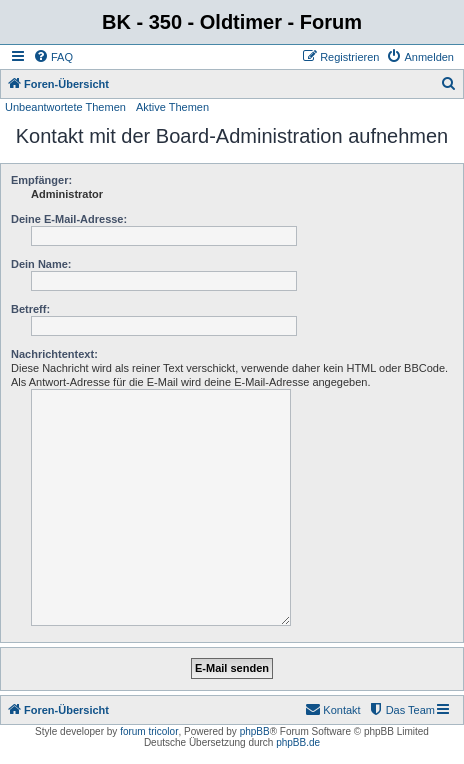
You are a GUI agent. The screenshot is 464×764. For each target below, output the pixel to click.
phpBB (255, 731)
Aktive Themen (172, 107)
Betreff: (30, 309)
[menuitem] (53, 57)
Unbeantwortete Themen (65, 107)
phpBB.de (298, 742)
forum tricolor (149, 731)
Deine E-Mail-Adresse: (69, 219)
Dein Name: (41, 264)
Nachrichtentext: (54, 354)
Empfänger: (41, 180)
